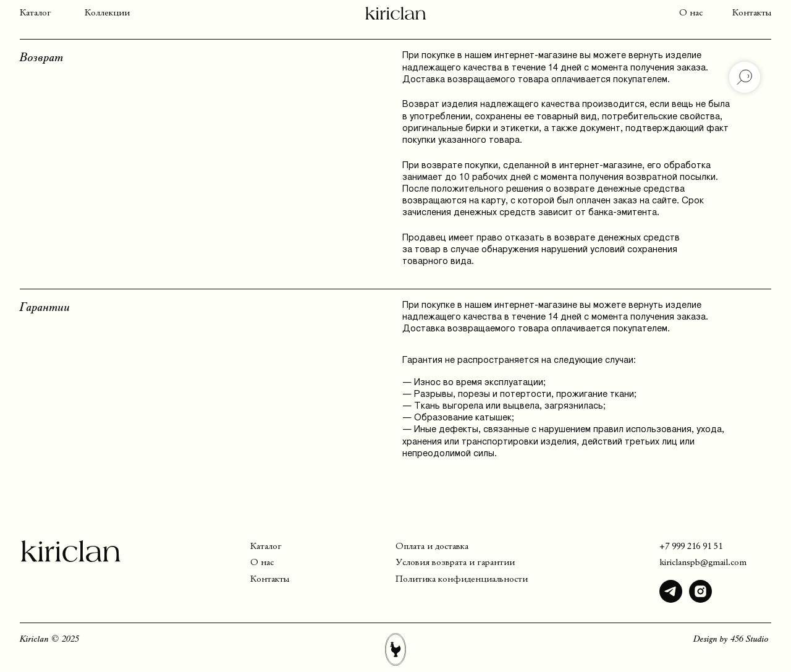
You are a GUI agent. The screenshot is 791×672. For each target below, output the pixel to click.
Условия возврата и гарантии (455, 563)
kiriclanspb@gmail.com (703, 563)
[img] (671, 591)
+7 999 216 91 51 (691, 547)
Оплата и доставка (432, 547)
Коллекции (107, 13)
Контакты (752, 13)
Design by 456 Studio (731, 639)
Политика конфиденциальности (462, 579)
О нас (691, 13)
